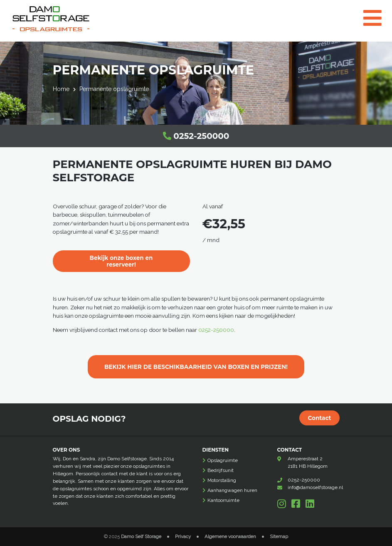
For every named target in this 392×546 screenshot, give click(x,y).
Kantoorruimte (223, 500)
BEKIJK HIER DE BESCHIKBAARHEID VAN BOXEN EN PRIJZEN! (196, 367)
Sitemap (279, 536)
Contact (319, 418)
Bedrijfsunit (221, 470)
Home (61, 89)
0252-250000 (196, 136)
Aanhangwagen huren (232, 490)
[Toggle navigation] (376, 13)
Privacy (183, 536)
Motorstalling (222, 480)
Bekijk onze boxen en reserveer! (121, 261)
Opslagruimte (223, 460)
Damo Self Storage (141, 536)
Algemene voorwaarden (230, 536)
